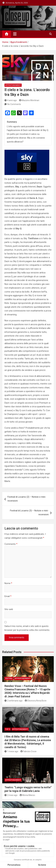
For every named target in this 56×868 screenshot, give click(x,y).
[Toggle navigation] (15, 34)
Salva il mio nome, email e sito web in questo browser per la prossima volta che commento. (27, 628)
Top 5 (8, 729)
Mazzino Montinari (29, 100)
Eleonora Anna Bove (36, 701)
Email (8, 596)
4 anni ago (11, 100)
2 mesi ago (11, 795)
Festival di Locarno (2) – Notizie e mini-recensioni (27, 499)
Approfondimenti (13, 85)
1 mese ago (11, 751)
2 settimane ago (14, 701)
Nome (8, 583)
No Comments (14, 104)
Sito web (9, 609)
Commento (11, 544)
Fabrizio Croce (29, 751)
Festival (9, 678)
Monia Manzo (27, 795)
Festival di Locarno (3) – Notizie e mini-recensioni (29, 513)
